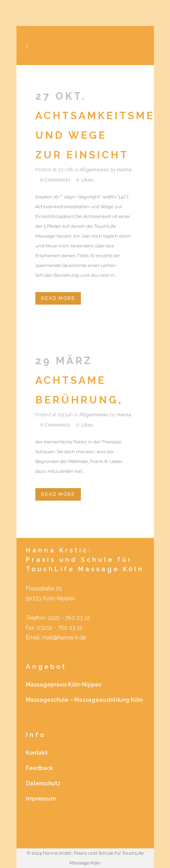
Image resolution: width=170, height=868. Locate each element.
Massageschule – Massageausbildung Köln (84, 700)
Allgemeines (94, 170)
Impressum (41, 799)
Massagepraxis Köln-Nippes (64, 685)
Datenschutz (43, 783)
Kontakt (37, 753)
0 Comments (55, 180)
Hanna (124, 170)
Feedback (39, 768)
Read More (58, 298)
